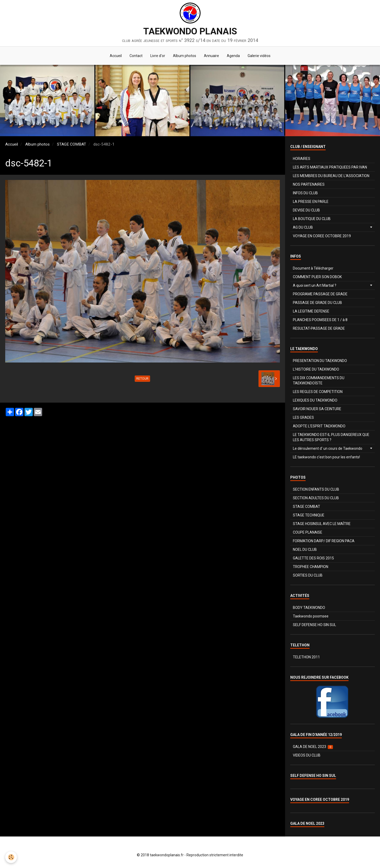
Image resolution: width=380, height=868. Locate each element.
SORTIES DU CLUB (308, 575)
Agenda (233, 56)
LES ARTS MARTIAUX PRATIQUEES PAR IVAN (330, 167)
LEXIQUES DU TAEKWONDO (315, 400)
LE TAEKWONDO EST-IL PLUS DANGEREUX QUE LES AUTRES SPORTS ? (331, 437)
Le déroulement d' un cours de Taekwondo (328, 448)
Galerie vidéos (259, 56)
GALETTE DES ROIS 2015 (313, 558)
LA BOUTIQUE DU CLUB (312, 219)
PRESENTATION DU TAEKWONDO (320, 361)
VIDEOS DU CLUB (307, 755)
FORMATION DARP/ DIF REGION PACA (324, 541)
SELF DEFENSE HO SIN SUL (314, 625)
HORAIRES (302, 159)
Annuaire (211, 56)
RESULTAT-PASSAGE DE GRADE (319, 328)
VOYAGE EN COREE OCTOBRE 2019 (322, 236)
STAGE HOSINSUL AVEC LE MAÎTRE (322, 524)
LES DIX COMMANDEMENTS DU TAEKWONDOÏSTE (319, 380)
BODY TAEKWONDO (309, 608)
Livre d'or (158, 56)
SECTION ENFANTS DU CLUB (316, 489)
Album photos (185, 56)
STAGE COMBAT (72, 144)
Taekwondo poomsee (311, 616)
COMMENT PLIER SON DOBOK (317, 277)
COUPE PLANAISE (308, 532)
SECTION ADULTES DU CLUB (316, 498)
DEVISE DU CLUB (306, 210)
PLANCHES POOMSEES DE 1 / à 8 (320, 320)
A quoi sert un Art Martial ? (315, 285)
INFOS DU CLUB (305, 193)
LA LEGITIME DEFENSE (311, 311)
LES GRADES (303, 417)
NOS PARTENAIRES (309, 184)
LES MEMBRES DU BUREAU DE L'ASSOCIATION (331, 176)
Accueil (116, 56)
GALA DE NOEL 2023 (313, 747)
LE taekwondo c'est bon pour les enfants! (326, 457)
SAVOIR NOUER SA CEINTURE (317, 409)
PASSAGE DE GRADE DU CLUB (317, 303)
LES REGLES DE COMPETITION (318, 392)
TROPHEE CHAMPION (311, 567)
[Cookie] (11, 857)
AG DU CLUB (303, 227)
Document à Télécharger (313, 268)
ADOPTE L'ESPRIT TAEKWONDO (319, 426)
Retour (142, 379)
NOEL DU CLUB (305, 549)
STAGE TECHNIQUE (309, 515)
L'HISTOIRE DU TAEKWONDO (316, 369)
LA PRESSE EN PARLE (311, 202)
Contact (136, 56)
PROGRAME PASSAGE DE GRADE (320, 294)
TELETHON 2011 (306, 657)
